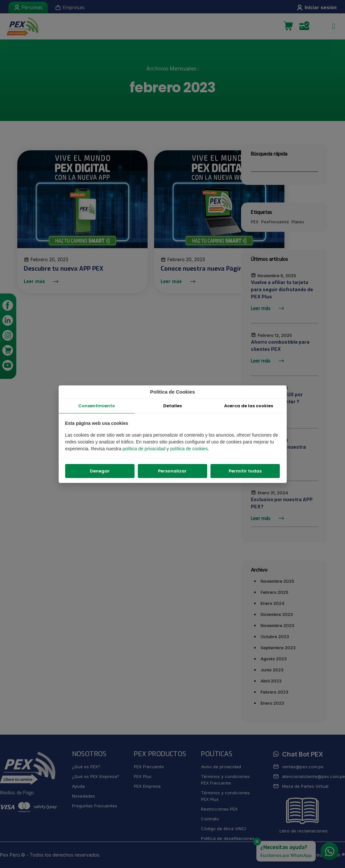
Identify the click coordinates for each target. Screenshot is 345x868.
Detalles (172, 406)
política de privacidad (144, 449)
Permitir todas (245, 471)
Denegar (100, 471)
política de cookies (189, 449)
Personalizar (172, 471)
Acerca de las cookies (249, 406)
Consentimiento (97, 406)
